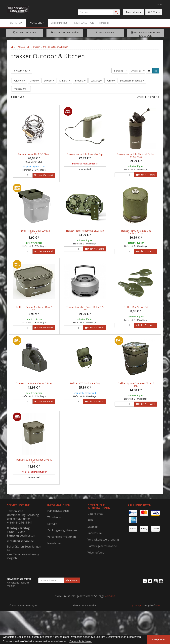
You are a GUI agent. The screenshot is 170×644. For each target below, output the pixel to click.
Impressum (95, 547)
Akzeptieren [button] (159, 640)
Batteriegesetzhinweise (102, 560)
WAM (158, 619)
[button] (149, 71)
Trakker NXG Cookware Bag (85, 390)
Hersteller (105, 23)
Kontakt (52, 538)
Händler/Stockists (58, 525)
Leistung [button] (96, 81)
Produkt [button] (80, 81)
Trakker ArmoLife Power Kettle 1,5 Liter (85, 312)
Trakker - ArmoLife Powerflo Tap (85, 154)
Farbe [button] (111, 81)
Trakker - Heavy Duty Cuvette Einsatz (34, 232)
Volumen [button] (19, 81)
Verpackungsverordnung (103, 554)
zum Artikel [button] (85, 169)
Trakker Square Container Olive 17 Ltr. (34, 471)
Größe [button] (34, 81)
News (160, 4)
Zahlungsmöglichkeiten (62, 544)
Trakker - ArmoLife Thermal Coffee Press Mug (136, 155)
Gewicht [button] (49, 81)
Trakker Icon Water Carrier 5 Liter (34, 390)
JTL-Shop (136, 619)
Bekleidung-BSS (60, 23)
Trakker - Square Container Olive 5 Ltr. (34, 312)
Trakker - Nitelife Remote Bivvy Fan (85, 231)
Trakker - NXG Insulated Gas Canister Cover (136, 232)
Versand (110, 610)
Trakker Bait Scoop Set (136, 311)
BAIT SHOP (16, 23)
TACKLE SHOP (37, 23)
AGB (90, 534)
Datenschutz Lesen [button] (81, 641)
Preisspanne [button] (21, 89)
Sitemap (93, 541)
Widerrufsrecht (97, 567)
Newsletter (54, 557)
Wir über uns (55, 531)
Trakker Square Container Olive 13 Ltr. (136, 392)
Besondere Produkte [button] (132, 81)
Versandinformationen (62, 551)
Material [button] (65, 81)
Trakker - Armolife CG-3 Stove (34, 154)
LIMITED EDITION (84, 23)
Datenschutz (95, 528)
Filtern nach (22, 71)
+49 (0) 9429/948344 (20, 537)
